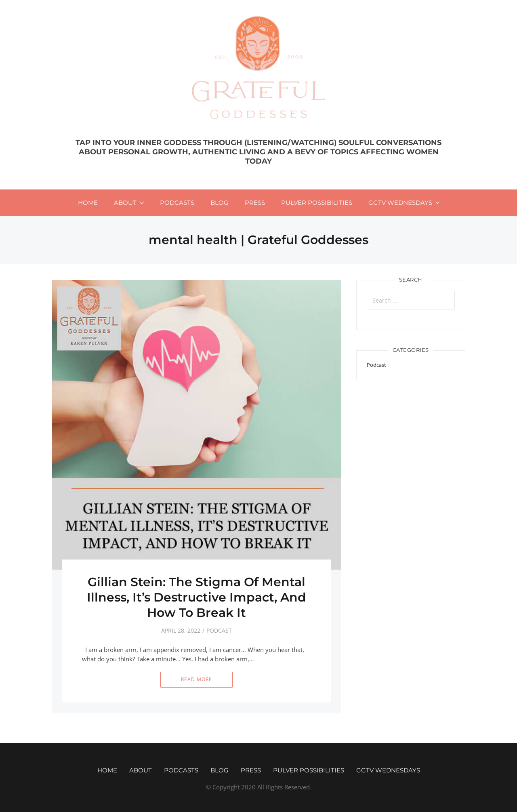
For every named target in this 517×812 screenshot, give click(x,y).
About (125, 203)
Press (255, 203)
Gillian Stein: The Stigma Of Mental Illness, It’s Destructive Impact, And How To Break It (197, 597)
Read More (197, 679)
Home (88, 203)
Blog (220, 203)
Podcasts (177, 203)
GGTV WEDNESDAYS (400, 203)
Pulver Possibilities (317, 203)
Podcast (219, 630)
